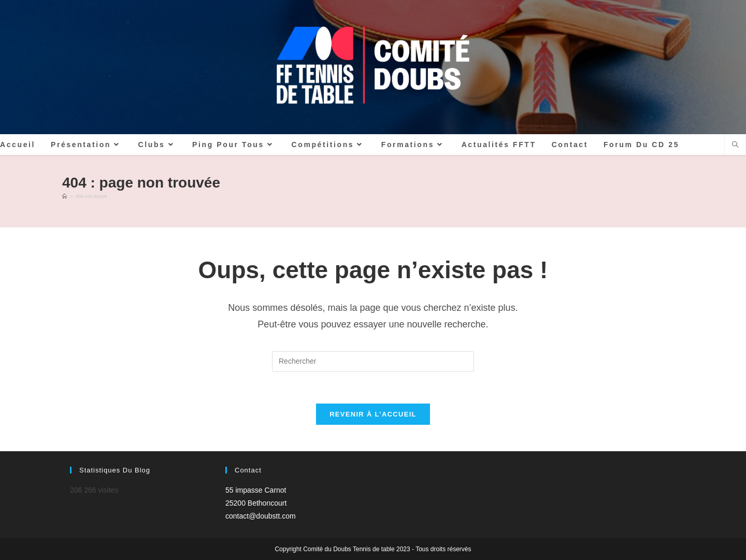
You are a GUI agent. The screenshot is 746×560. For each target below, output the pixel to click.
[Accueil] (64, 196)
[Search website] (735, 146)
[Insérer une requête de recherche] (373, 362)
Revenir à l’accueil (373, 414)
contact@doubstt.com (261, 516)
